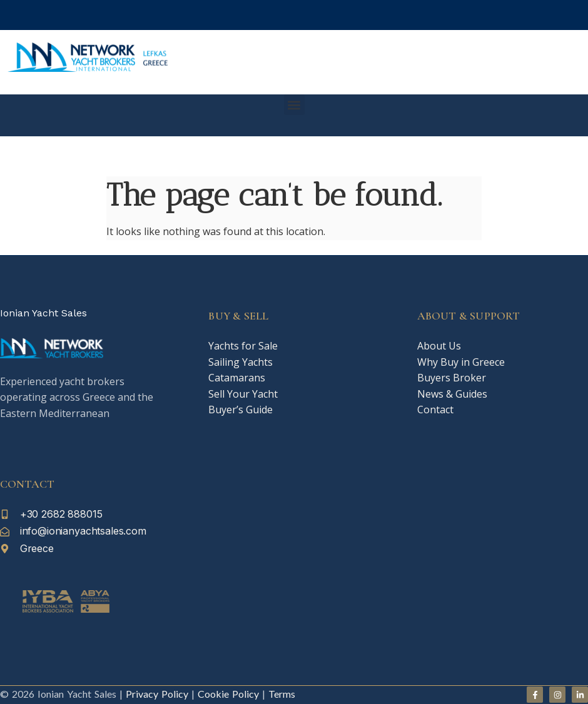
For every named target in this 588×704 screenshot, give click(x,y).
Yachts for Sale (243, 346)
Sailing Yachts (241, 362)
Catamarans (237, 378)
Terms (282, 694)
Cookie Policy (227, 694)
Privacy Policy (157, 694)
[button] (294, 105)
